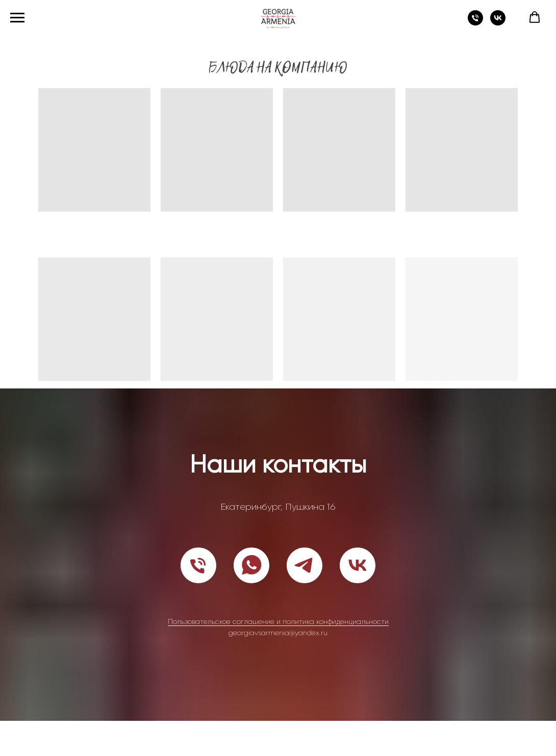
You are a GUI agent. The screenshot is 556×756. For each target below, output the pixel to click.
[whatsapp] (251, 565)
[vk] (498, 23)
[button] (535, 17)
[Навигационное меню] (17, 18)
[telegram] (305, 565)
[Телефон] (475, 23)
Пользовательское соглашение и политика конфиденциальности (278, 621)
